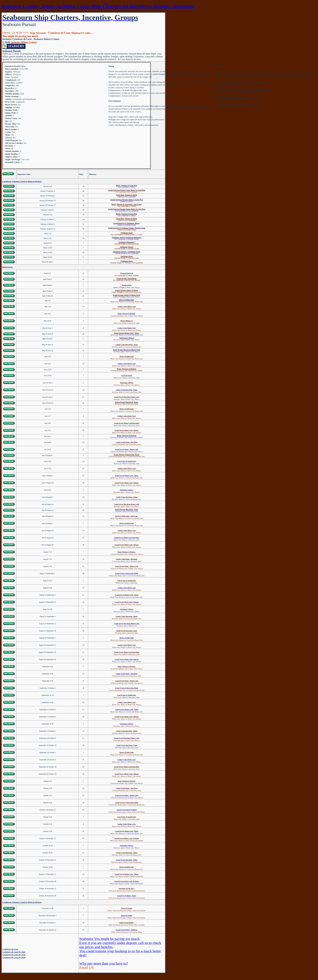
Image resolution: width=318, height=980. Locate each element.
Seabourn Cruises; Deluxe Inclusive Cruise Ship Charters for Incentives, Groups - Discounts (97, 6)
